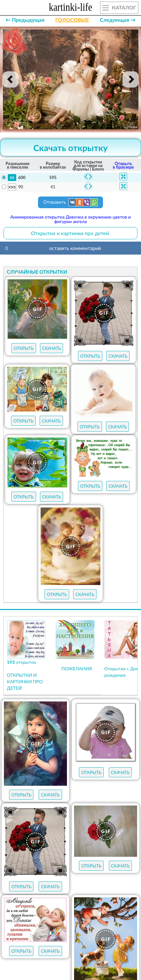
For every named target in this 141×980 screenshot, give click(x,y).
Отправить (70, 202)
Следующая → (118, 20)
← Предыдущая (25, 20)
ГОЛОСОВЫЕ (72, 20)
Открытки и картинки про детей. (70, 233)
